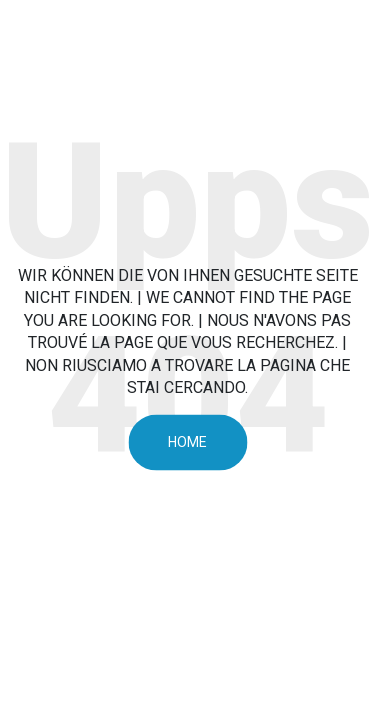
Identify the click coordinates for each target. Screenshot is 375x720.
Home (187, 442)
